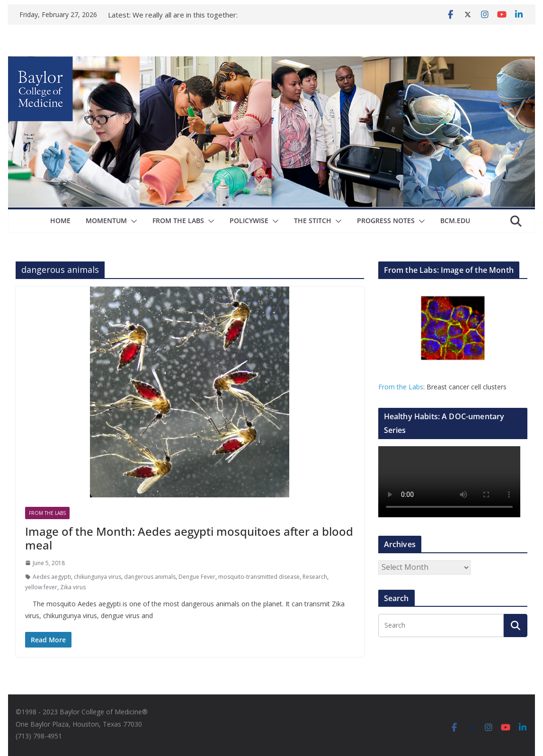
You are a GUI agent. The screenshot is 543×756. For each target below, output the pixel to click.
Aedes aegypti (52, 577)
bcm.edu (455, 220)
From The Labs (178, 220)
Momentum (106, 220)
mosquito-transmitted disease (259, 577)
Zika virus (73, 587)
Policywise (249, 220)
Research (315, 577)
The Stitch (313, 220)
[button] (132, 221)
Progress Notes (386, 220)
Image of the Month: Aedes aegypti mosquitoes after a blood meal (189, 538)
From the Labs (401, 387)
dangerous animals (150, 577)
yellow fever (41, 587)
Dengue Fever (197, 577)
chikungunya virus (98, 577)
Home (60, 220)
